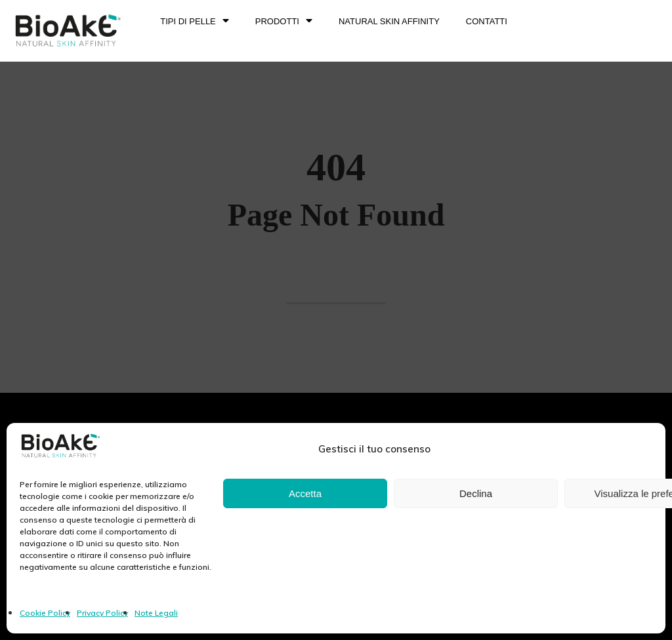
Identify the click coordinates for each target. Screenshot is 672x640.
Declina (476, 493)
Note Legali (156, 613)
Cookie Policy (45, 613)
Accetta (305, 493)
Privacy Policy (102, 613)
